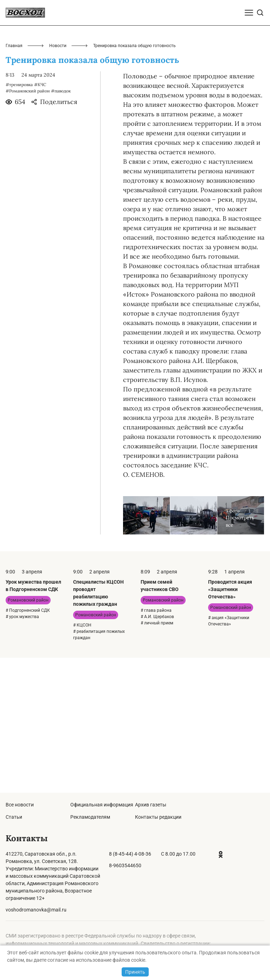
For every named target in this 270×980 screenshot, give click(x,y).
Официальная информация (102, 805)
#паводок (61, 226)
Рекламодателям (90, 817)
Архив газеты (151, 805)
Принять (135, 972)
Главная (14, 181)
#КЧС (40, 219)
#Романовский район (28, 226)
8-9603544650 (125, 865)
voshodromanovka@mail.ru (36, 910)
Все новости (20, 805)
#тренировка (19, 219)
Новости (58, 181)
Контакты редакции (158, 817)
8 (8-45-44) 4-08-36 (130, 854)
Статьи (14, 817)
